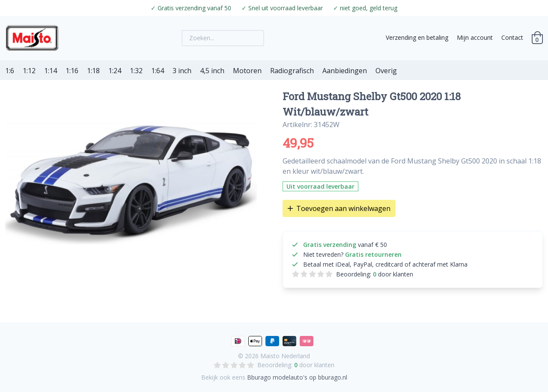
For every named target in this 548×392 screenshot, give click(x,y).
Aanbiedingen (345, 71)
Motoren (247, 71)
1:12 (29, 71)
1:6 (10, 71)
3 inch (182, 71)
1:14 (51, 71)
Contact (512, 37)
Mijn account (475, 37)
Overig (386, 71)
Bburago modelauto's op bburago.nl (297, 377)
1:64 (158, 71)
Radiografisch (292, 71)
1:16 (72, 71)
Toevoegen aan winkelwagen (339, 208)
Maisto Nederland (285, 356)
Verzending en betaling (417, 37)
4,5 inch (212, 71)
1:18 (93, 71)
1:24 (115, 71)
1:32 (136, 71)
